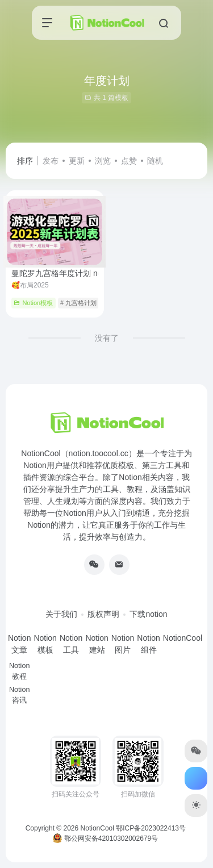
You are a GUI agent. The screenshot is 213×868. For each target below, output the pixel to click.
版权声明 (103, 614)
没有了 (107, 338)
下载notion (148, 614)
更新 (77, 161)
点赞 (129, 161)
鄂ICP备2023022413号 (151, 828)
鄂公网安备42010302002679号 (105, 838)
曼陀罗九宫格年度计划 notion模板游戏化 (96, 273)
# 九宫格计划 (78, 303)
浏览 (103, 161)
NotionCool (97, 828)
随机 (155, 161)
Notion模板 (33, 303)
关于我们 (61, 614)
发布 (51, 161)
